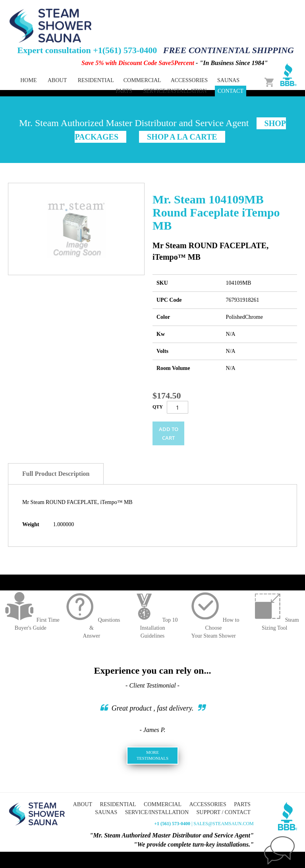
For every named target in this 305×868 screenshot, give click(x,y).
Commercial (163, 804)
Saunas (106, 812)
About (57, 80)
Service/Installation (175, 91)
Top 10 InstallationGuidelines (152, 628)
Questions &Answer (91, 628)
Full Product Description (56, 474)
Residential (118, 804)
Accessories (208, 804)
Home (28, 80)
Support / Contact (224, 812)
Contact (231, 91)
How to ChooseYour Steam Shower (214, 628)
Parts (242, 804)
